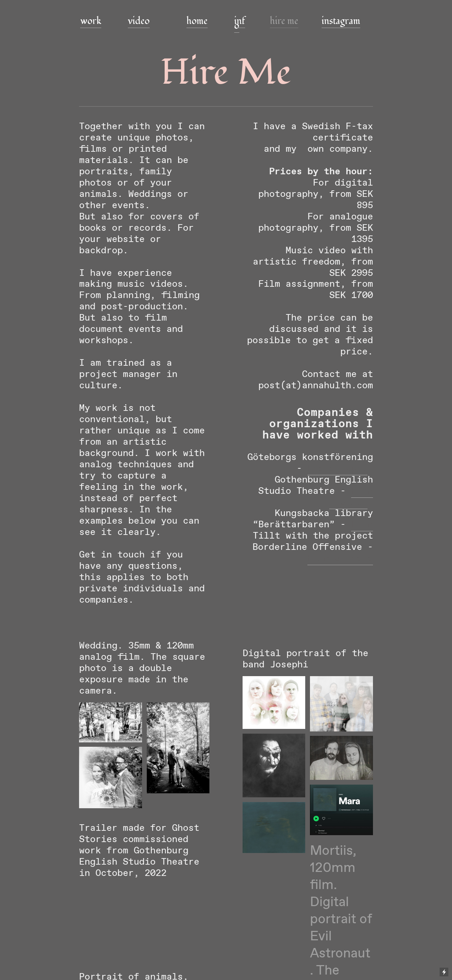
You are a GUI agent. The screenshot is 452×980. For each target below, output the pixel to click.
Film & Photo (340, 558)
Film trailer (351, 497)
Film (362, 525)
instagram (341, 21)
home (197, 21)
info (240, 23)
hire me (284, 21)
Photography (337, 469)
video (139, 21)
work (91, 21)
